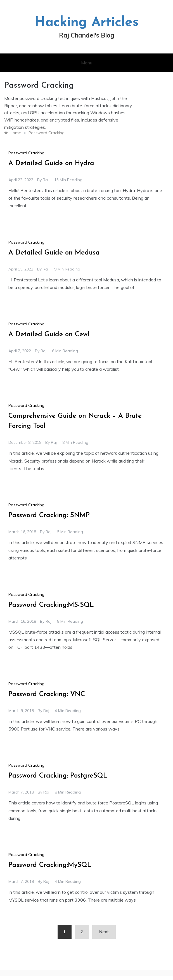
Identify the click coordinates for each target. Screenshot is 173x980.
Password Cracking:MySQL (50, 865)
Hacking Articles (86, 23)
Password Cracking (26, 153)
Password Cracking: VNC (47, 694)
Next (104, 932)
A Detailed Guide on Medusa (54, 253)
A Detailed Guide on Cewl (49, 335)
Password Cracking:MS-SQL (51, 605)
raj (46, 180)
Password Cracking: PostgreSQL (58, 776)
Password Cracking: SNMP (49, 515)
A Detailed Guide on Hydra (51, 164)
